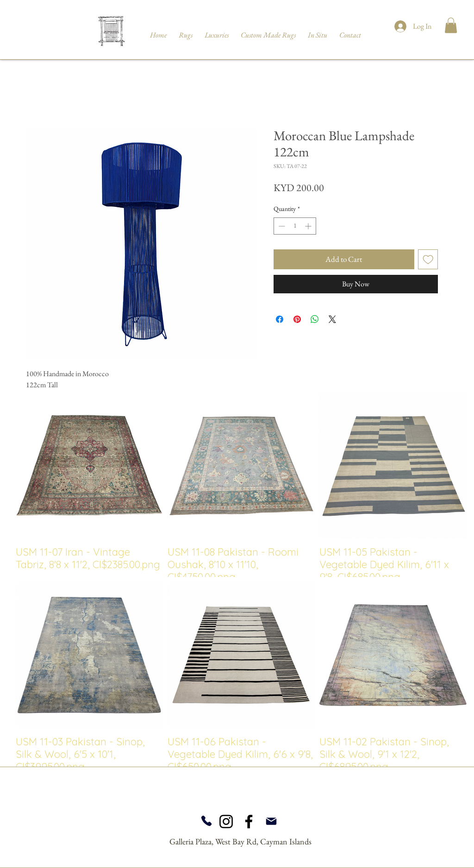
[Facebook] (249, 821)
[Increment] (309, 226)
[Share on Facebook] (280, 319)
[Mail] (271, 821)
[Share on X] (332, 319)
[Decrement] (281, 226)
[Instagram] (226, 821)
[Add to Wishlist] (428, 260)
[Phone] (206, 821)
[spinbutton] (295, 226)
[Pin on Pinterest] (297, 319)
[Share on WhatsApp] (315, 319)
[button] (451, 25)
